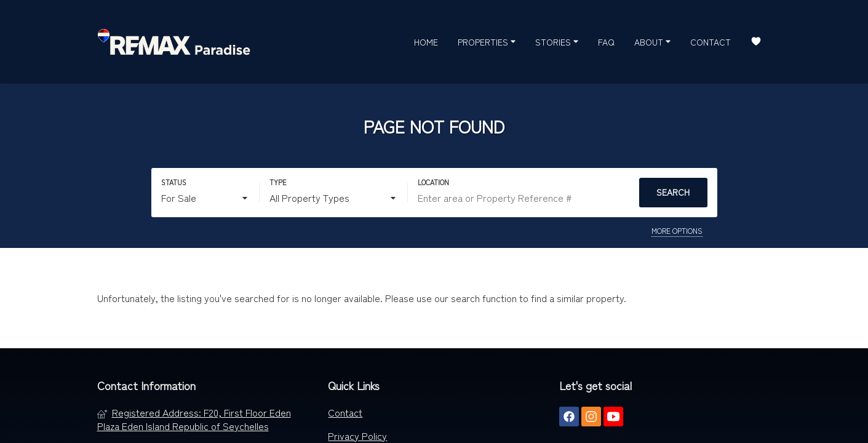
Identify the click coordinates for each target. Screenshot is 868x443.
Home (426, 42)
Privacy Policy (357, 436)
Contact (711, 42)
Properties (487, 41)
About (652, 41)
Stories (557, 41)
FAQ (606, 42)
